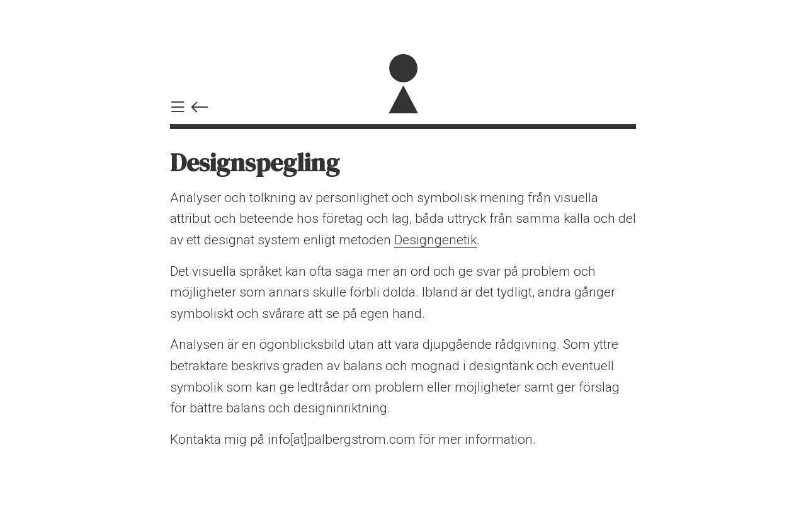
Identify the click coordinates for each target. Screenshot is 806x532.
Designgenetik (435, 240)
